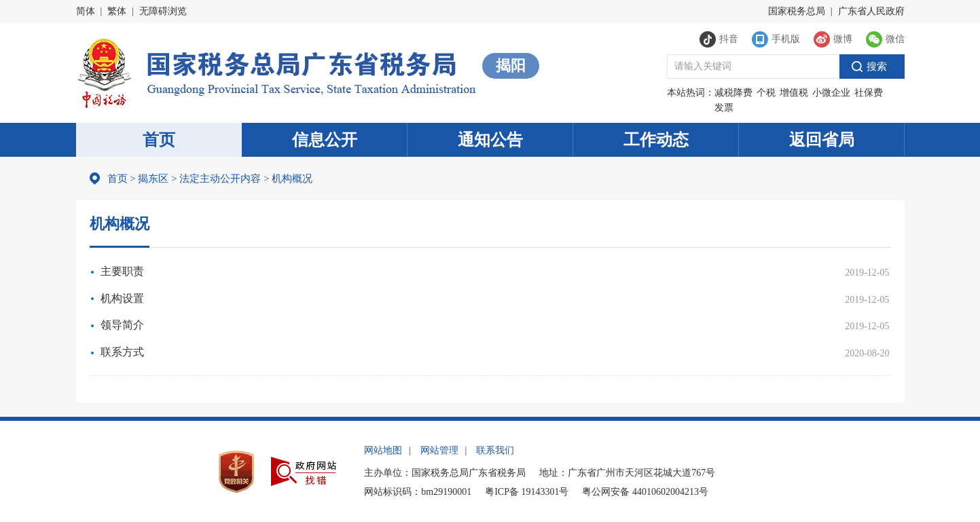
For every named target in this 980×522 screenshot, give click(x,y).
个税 (766, 93)
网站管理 (439, 450)
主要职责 (122, 271)
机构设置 (122, 298)
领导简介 (122, 325)
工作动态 (656, 140)
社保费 (869, 93)
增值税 (794, 93)
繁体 (117, 11)
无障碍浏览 (163, 11)
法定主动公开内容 (220, 179)
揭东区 (153, 179)
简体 (86, 11)
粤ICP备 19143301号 (527, 492)
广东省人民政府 (871, 11)
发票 (724, 108)
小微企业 (831, 93)
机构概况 (288, 179)
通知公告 (490, 140)
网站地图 (383, 450)
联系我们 (495, 450)
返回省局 (822, 140)
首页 (159, 140)
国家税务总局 (797, 11)
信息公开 (325, 140)
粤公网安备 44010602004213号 (645, 492)
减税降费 (733, 93)
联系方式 (122, 352)
